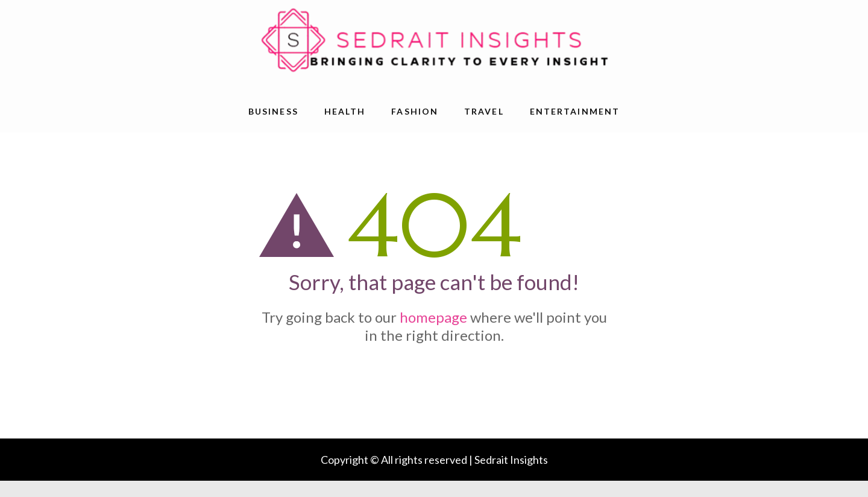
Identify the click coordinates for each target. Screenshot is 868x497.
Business (273, 111)
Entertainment (575, 111)
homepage (433, 317)
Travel (484, 111)
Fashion (415, 111)
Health (345, 111)
